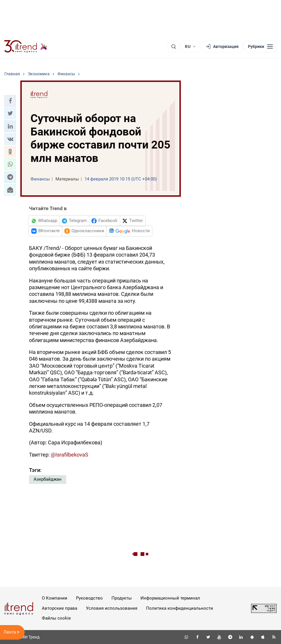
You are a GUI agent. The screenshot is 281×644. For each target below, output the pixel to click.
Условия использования (112, 608)
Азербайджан (48, 479)
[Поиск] (174, 46)
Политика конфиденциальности (180, 608)
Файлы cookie (56, 618)
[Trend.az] (26, 46)
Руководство (89, 598)
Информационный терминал (170, 598)
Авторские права (60, 608)
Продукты (122, 598)
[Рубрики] (260, 46)
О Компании (55, 598)
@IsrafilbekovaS (70, 455)
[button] (10, 101)
